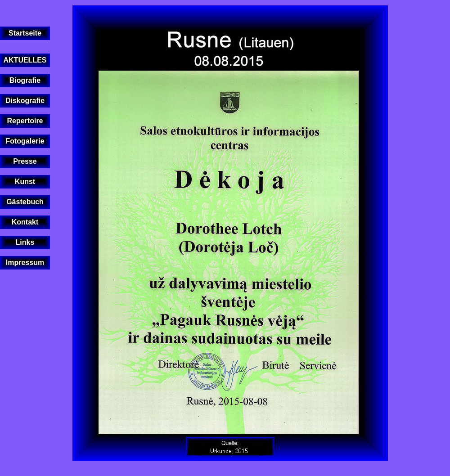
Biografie (25, 80)
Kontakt (25, 222)
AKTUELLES (25, 60)
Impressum (25, 263)
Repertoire (25, 121)
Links (25, 242)
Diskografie (25, 101)
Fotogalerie (25, 141)
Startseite (25, 33)
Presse (25, 161)
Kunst (25, 182)
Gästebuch (25, 202)
